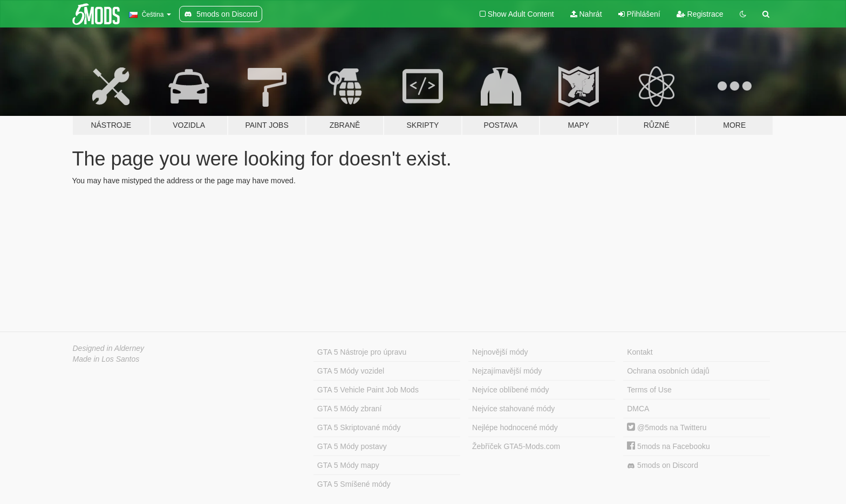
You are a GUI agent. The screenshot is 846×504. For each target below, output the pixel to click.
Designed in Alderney (109, 348)
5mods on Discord (663, 465)
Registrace (700, 14)
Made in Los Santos (106, 359)
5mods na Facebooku (668, 446)
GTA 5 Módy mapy (348, 465)
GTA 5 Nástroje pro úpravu (362, 352)
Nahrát (586, 14)
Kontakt (640, 352)
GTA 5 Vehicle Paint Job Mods (368, 390)
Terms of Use (649, 390)
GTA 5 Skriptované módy (359, 427)
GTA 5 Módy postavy (352, 446)
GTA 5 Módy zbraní (350, 409)
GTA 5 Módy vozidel (351, 371)
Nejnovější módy (500, 352)
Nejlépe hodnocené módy (515, 427)
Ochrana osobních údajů (668, 371)
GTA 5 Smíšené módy (354, 484)
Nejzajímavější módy (507, 371)
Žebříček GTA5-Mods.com (516, 446)
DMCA (638, 409)
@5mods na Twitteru (667, 427)
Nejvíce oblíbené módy (510, 390)
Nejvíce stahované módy (513, 409)
